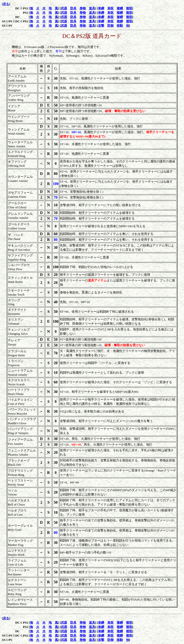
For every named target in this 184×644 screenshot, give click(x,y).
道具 (92, 8)
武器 (64, 8)
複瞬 (120, 8)
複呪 (129, 8)
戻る (6, 4)
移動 (120, 26)
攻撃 (101, 26)
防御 (110, 26)
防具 (73, 8)
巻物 (83, 8)
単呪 (110, 8)
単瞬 (101, 8)
